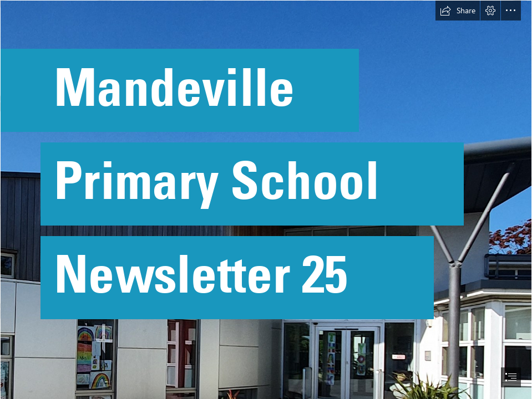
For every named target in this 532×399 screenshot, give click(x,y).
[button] (458, 11)
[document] (266, 199)
